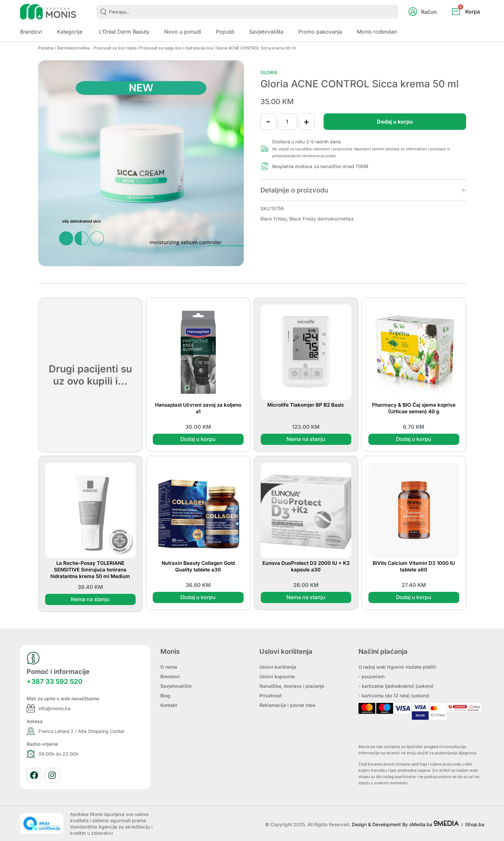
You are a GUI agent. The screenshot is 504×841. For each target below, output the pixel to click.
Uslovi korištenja (278, 667)
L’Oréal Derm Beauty (124, 32)
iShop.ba (475, 824)
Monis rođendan (377, 32)
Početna (46, 48)
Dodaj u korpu (394, 122)
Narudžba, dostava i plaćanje (292, 686)
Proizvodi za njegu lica (161, 48)
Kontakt (169, 705)
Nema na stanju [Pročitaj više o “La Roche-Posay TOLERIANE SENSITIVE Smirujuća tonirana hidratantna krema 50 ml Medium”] (90, 599)
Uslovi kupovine (277, 676)
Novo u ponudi (183, 32)
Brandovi (31, 32)
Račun (429, 12)
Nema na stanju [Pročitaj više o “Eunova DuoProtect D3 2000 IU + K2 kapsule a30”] (306, 597)
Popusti (225, 32)
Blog (165, 696)
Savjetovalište (176, 686)
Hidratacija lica (199, 48)
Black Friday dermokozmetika (321, 219)
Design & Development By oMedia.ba (406, 824)
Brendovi (170, 676)
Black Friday (274, 219)
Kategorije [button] (70, 32)
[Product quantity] (288, 122)
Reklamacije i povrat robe (287, 705)
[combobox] (247, 12)
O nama (169, 667)
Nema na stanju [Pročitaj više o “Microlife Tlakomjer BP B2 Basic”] (306, 439)
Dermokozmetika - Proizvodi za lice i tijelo (97, 48)
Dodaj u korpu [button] (198, 439)
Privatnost (271, 696)
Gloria (269, 72)
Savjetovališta (266, 32)
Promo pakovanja (320, 32)
